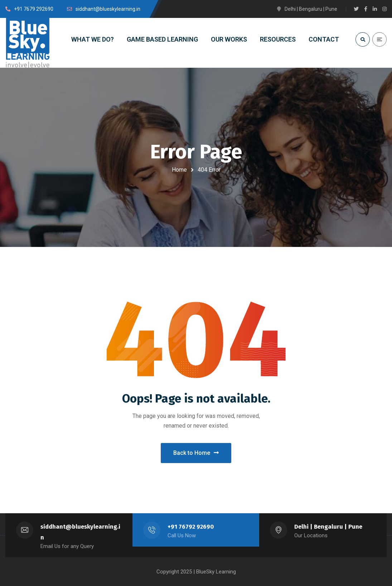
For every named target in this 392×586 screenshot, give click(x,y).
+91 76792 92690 (191, 527)
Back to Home (196, 453)
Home (179, 170)
